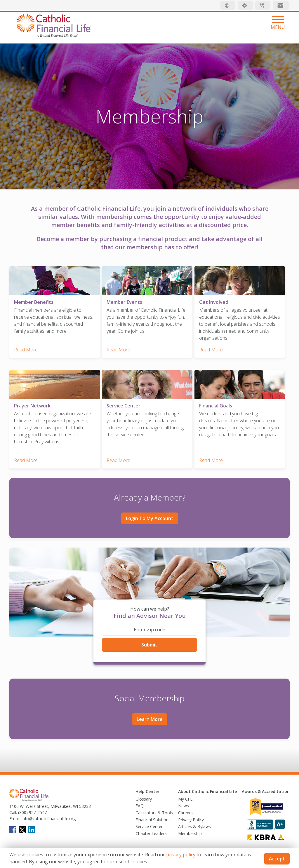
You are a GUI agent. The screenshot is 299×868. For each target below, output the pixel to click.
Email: (15, 813)
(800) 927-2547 (32, 807)
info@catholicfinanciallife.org (48, 813)
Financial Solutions (153, 814)
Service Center (149, 821)
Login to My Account (150, 513)
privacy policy (181, 855)
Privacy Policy (191, 814)
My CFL (185, 793)
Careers (185, 807)
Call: (13, 807)
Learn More (150, 714)
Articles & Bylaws (194, 821)
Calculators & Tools (154, 807)
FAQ (140, 800)
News (184, 800)
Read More (26, 347)
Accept (277, 859)
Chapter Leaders (151, 828)
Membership (190, 828)
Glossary (144, 793)
